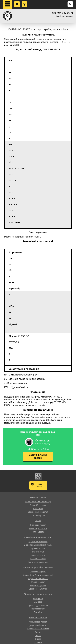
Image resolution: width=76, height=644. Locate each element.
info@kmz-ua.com (65, 16)
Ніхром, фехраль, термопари (38, 502)
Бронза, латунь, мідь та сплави (38, 567)
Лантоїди (38, 612)
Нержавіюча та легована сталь (38, 537)
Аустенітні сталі (38, 548)
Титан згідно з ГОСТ (38, 528)
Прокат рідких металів (38, 605)
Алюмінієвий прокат (38, 622)
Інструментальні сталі (38, 562)
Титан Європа (38, 532)
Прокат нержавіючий (38, 542)
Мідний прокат (38, 582)
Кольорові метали (38, 617)
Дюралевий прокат (38, 625)
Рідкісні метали (38, 609)
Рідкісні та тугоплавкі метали (38, 594)
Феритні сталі (38, 552)
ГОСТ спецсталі (38, 515)
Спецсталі (38, 509)
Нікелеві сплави (38, 497)
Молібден (38, 602)
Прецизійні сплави (38, 505)
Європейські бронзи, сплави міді (38, 575)
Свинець (38, 642)
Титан (38, 521)
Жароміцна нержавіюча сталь (38, 545)
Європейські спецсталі (38, 512)
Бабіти (38, 632)
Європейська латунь (38, 589)
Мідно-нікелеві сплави (38, 579)
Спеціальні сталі (38, 559)
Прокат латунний (38, 585)
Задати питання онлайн (38, 456)
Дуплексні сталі (38, 555)
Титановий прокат (38, 525)
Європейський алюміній (38, 629)
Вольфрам (38, 599)
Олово (38, 639)
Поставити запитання (25, 2)
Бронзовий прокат (38, 572)
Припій (38, 636)
